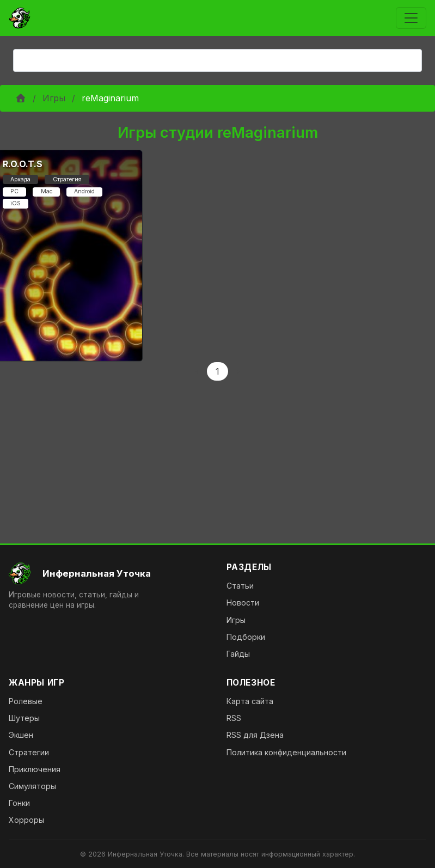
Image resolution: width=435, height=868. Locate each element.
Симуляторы (32, 786)
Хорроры (26, 820)
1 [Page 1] (217, 371)
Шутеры (24, 718)
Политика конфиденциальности (286, 752)
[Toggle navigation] (411, 18)
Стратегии (29, 752)
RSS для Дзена (255, 735)
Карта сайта (250, 701)
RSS (234, 718)
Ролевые (26, 701)
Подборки (246, 637)
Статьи (240, 586)
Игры (54, 98)
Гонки (19, 803)
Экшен (21, 735)
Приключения (35, 769)
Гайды (238, 654)
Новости (243, 603)
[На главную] (109, 573)
